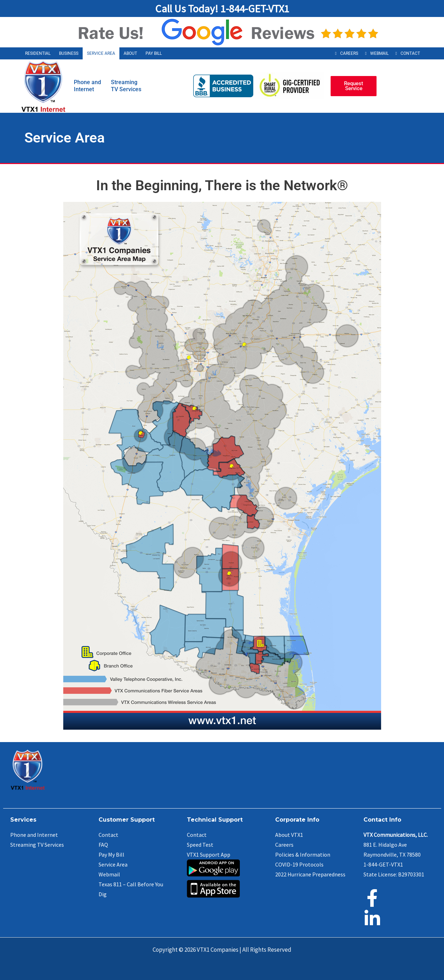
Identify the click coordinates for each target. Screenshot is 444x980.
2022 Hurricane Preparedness (310, 874)
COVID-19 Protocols (299, 864)
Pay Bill (154, 53)
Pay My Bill (111, 854)
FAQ (103, 845)
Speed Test (200, 845)
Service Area (101, 53)
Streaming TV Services (37, 845)
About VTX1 (289, 835)
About (130, 53)
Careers (349, 53)
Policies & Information (303, 854)
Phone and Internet (34, 835)
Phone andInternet (87, 86)
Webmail (379, 53)
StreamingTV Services (126, 86)
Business (69, 53)
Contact (410, 53)
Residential (38, 53)
